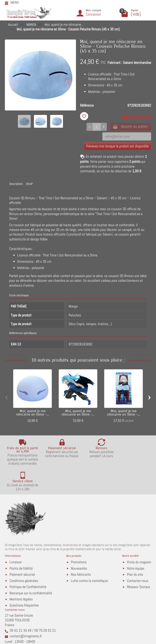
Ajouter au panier (129, 127)
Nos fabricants (81, 549)
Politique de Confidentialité (28, 561)
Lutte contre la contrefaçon (89, 555)
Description (16, 184)
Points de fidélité (21, 543)
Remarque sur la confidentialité (31, 567)
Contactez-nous (138, 555)
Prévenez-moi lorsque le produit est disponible (117, 146)
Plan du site (135, 549)
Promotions (79, 536)
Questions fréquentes (24, 580)
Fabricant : (115, 63)
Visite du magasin (139, 536)
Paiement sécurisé (22, 549)
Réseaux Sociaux (139, 561)
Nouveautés (79, 543)
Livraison (16, 536)
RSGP (29, 184)
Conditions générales (24, 555)
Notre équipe (136, 543)
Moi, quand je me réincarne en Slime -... (32, 413)
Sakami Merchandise (137, 63)
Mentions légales (21, 574)
